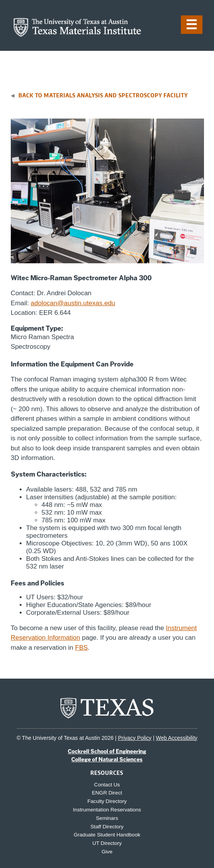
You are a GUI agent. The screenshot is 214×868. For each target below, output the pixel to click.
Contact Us (107, 785)
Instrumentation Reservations (107, 810)
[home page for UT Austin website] (107, 718)
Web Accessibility (177, 738)
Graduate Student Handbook (107, 835)
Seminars (107, 818)
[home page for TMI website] (77, 35)
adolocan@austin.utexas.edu (73, 303)
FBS (81, 648)
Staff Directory (107, 827)
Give (107, 852)
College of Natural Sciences (107, 759)
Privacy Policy (135, 738)
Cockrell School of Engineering (107, 751)
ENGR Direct (107, 793)
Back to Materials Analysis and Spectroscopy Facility (103, 95)
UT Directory (107, 843)
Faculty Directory (107, 801)
